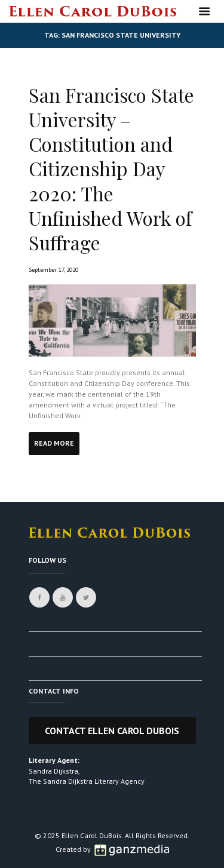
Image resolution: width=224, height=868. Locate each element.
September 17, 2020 (53, 270)
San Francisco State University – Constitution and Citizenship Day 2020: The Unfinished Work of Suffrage (111, 169)
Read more (54, 443)
